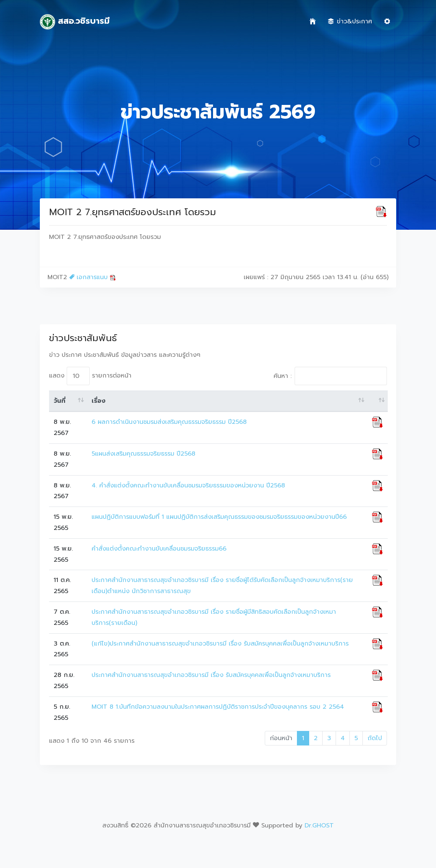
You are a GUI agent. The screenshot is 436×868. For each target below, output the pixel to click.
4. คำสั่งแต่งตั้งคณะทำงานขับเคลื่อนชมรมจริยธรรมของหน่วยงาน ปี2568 (188, 485)
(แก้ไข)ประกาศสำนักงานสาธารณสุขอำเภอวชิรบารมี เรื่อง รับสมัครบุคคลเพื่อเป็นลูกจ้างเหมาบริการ (220, 644)
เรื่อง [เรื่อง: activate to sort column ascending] (98, 401)
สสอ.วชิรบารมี (75, 22)
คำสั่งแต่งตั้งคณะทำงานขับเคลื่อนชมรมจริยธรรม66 (159, 549)
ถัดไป (375, 738)
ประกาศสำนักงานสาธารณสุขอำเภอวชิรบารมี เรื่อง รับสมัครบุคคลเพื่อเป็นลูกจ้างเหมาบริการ (211, 675)
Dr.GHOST (319, 825)
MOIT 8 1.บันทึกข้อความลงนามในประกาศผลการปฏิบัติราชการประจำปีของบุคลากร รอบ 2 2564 (218, 707)
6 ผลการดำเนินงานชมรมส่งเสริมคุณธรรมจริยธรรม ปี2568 (169, 422)
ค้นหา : (330, 376)
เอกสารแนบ (93, 277)
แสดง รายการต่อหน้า (90, 376)
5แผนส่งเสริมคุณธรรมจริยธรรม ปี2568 (143, 454)
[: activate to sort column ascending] (378, 401)
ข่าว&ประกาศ (350, 21)
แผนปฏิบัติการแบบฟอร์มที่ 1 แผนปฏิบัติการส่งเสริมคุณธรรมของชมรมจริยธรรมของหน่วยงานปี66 (219, 517)
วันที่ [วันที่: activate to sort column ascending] (60, 401)
